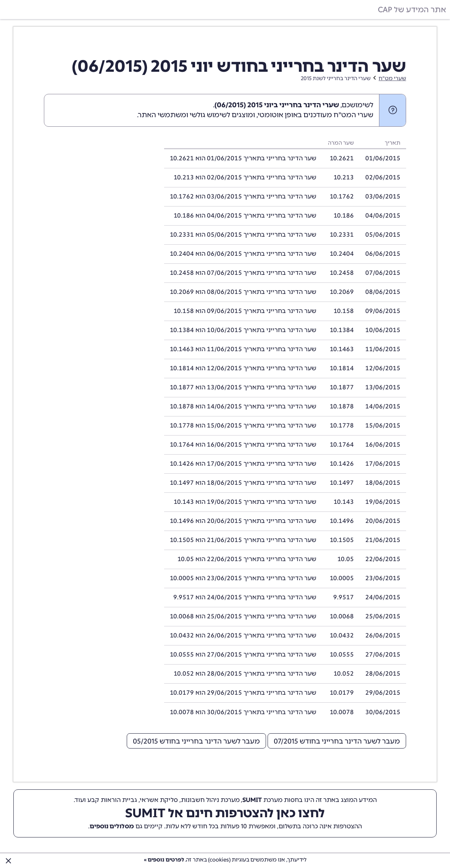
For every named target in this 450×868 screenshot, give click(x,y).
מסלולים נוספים (112, 826)
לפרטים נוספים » (164, 860)
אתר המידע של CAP (412, 10)
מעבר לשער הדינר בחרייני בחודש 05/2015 (196, 741)
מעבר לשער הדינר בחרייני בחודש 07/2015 (337, 741)
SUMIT (252, 800)
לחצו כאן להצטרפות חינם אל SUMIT (225, 813)
